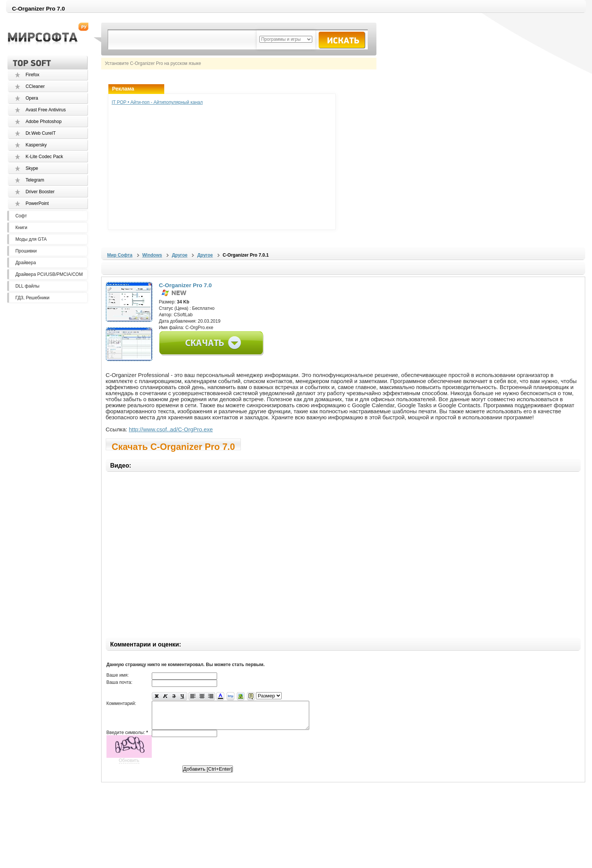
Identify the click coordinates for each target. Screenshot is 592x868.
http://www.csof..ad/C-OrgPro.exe (171, 429)
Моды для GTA (31, 239)
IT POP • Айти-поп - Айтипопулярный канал (157, 102)
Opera (32, 98)
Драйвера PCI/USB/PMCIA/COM (49, 274)
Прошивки (26, 251)
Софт (21, 216)
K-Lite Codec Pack (44, 157)
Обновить (129, 766)
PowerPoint (37, 203)
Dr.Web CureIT (41, 133)
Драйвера (26, 263)
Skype (32, 168)
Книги (21, 228)
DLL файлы (28, 286)
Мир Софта (120, 255)
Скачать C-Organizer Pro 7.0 (173, 446)
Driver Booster (40, 192)
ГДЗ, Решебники (32, 298)
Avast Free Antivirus (46, 110)
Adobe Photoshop (44, 122)
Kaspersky (36, 145)
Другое (180, 255)
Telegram (35, 180)
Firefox (33, 75)
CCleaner (35, 86)
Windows (152, 255)
